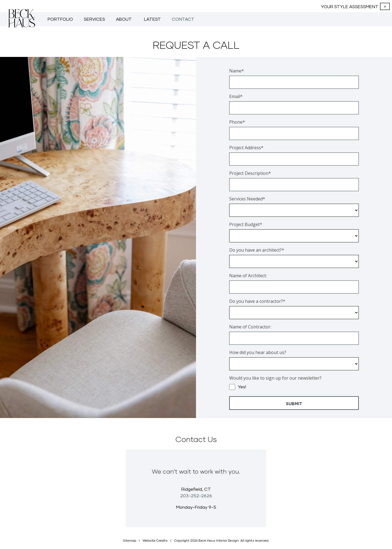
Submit (294, 404)
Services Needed (247, 199)
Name (237, 71)
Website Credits (155, 540)
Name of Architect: (248, 276)
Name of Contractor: (250, 327)
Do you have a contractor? (257, 301)
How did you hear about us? (258, 352)
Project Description (250, 173)
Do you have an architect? (257, 250)
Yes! (242, 387)
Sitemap (129, 540)
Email (236, 96)
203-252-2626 (196, 495)
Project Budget (246, 224)
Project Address (246, 148)
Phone (237, 122)
